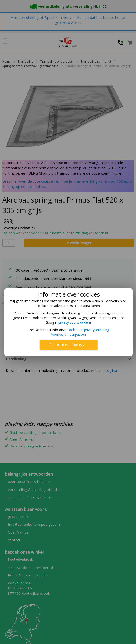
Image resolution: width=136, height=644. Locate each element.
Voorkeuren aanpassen (68, 334)
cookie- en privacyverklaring (88, 330)
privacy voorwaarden (74, 322)
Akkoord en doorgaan (68, 345)
